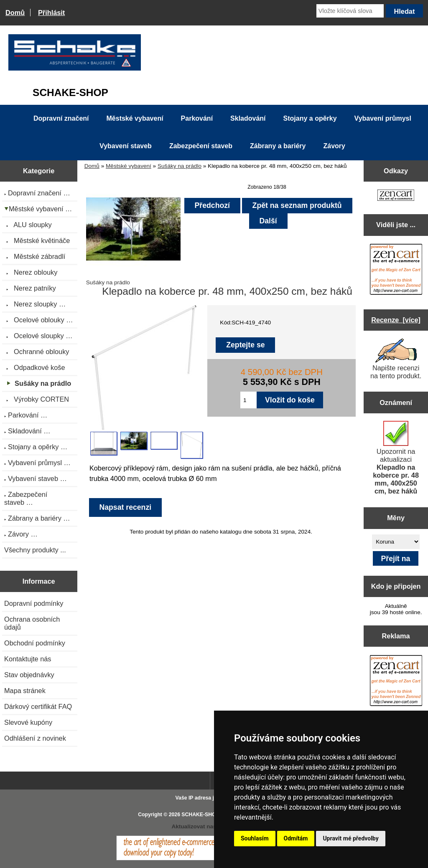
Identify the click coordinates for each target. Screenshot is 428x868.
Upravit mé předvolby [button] (350, 838)
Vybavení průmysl (383, 118)
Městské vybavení (129, 166)
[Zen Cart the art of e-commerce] (396, 196)
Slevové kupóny (28, 722)
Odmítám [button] (296, 838)
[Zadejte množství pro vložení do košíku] (248, 400)
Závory (334, 146)
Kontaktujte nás (28, 659)
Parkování (197, 118)
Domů (15, 13)
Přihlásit (51, 13)
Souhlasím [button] (255, 838)
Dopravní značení (61, 118)
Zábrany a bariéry (278, 146)
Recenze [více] (396, 320)
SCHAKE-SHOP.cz (203, 815)
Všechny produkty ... (35, 550)
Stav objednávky (29, 675)
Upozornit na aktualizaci (396, 458)
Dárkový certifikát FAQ (38, 706)
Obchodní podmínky (35, 643)
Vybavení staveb (126, 146)
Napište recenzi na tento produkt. (396, 359)
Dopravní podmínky (34, 603)
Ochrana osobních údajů (32, 623)
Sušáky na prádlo (180, 166)
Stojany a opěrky (310, 118)
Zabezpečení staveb (201, 146)
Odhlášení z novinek (35, 738)
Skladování (248, 118)
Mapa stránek (25, 691)
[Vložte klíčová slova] (350, 11)
